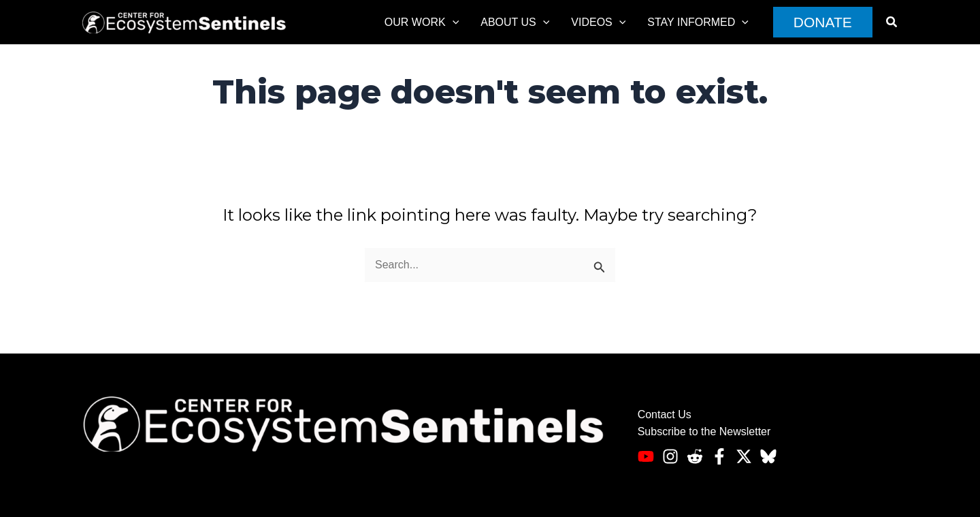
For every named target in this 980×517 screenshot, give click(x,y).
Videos (598, 22)
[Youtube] (646, 456)
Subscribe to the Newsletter (704, 432)
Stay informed (698, 22)
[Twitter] (744, 456)
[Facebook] (719, 456)
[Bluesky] (768, 456)
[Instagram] (670, 456)
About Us (515, 22)
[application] (453, 22)
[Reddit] (695, 456)
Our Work (422, 22)
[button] (823, 22)
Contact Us (665, 414)
